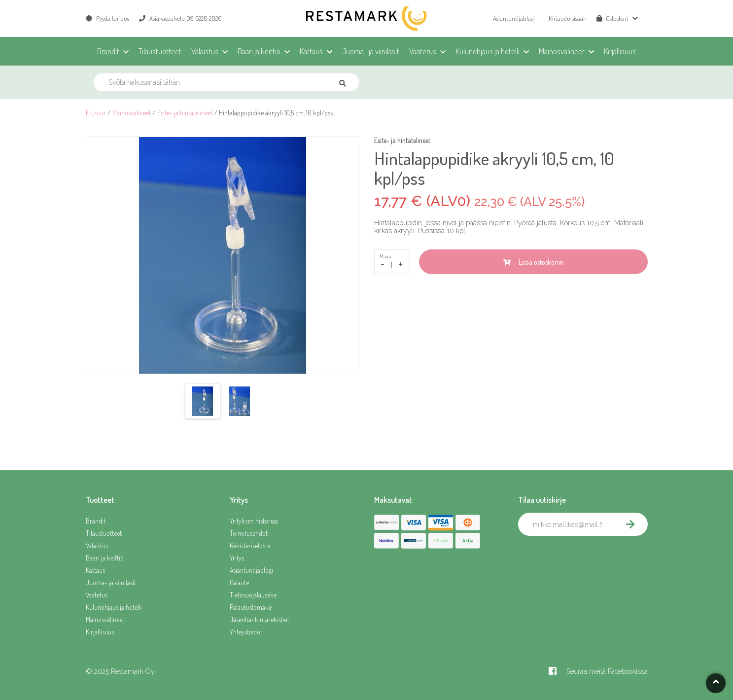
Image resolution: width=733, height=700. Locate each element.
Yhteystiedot (246, 632)
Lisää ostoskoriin (533, 262)
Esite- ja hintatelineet (185, 113)
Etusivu (95, 113)
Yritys (237, 558)
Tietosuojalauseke (253, 595)
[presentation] (593, 558)
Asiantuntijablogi (514, 18)
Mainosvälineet (132, 113)
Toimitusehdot (249, 533)
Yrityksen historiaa (254, 521)
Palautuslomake (251, 607)
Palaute (239, 582)
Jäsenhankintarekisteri (260, 619)
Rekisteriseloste (250, 545)
